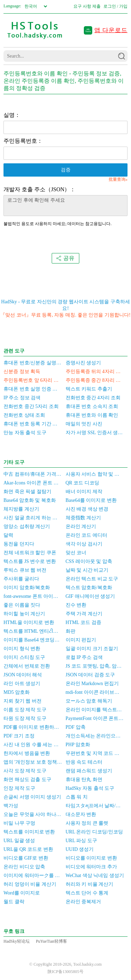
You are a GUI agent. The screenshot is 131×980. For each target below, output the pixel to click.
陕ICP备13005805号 (65, 972)
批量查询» (118, 179)
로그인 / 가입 (115, 6)
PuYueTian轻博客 (52, 941)
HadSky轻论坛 (17, 941)
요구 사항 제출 (87, 6)
